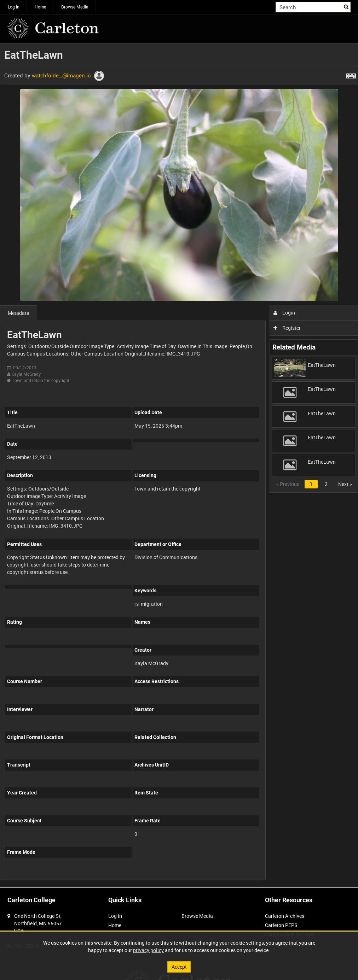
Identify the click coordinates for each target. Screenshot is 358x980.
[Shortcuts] (351, 75)
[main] (179, 465)
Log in (14, 7)
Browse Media (75, 7)
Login (284, 313)
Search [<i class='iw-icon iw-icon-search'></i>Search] (347, 6)
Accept (179, 967)
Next (345, 484)
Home (40, 7)
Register (287, 328)
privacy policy (148, 950)
